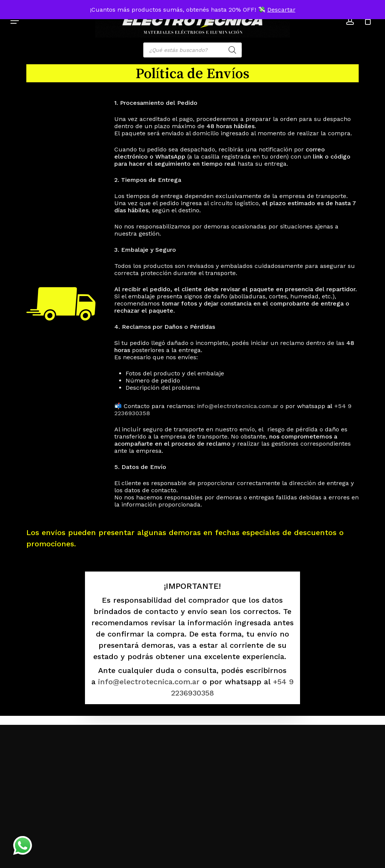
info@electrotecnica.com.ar (239, 406)
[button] (15, 21)
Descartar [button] (281, 10)
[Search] (232, 50)
